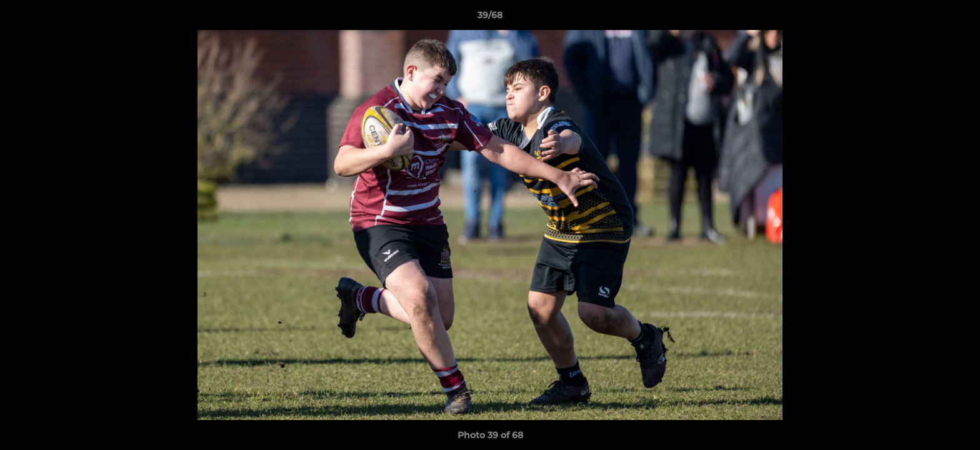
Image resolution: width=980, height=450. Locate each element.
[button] (957, 18)
